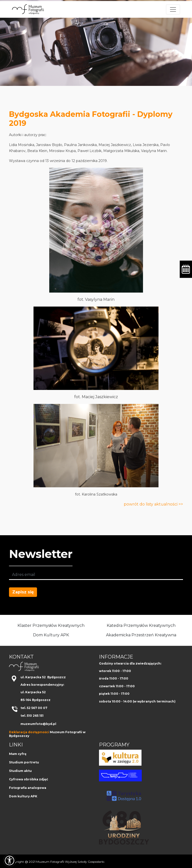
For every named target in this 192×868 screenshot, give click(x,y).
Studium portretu (24, 762)
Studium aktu (20, 771)
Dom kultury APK (23, 796)
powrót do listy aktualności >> (153, 504)
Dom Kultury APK (51, 635)
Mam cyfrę (18, 754)
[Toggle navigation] (173, 9)
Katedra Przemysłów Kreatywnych (141, 625)
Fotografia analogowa (28, 788)
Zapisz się (23, 592)
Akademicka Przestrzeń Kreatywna (141, 635)
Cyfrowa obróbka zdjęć (28, 779)
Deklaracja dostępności (29, 732)
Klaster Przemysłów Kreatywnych (51, 625)
